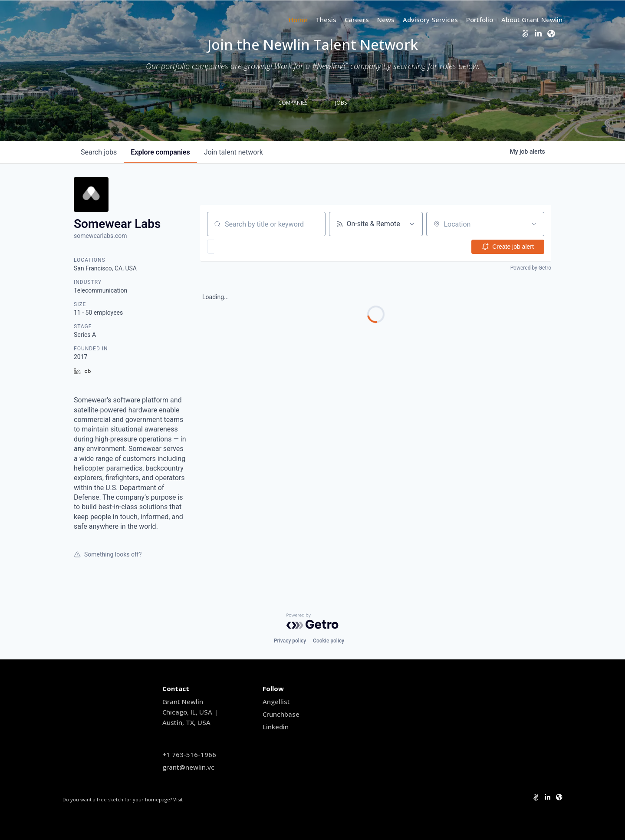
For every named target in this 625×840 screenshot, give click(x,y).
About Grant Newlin (532, 20)
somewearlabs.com (100, 236)
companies (160, 152)
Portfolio (480, 20)
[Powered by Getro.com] (312, 621)
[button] (236, 247)
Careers (357, 20)
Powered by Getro (531, 268)
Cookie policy (329, 641)
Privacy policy (290, 641)
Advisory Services (430, 20)
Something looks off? (108, 554)
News (386, 20)
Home (298, 20)
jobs (99, 152)
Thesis (326, 20)
